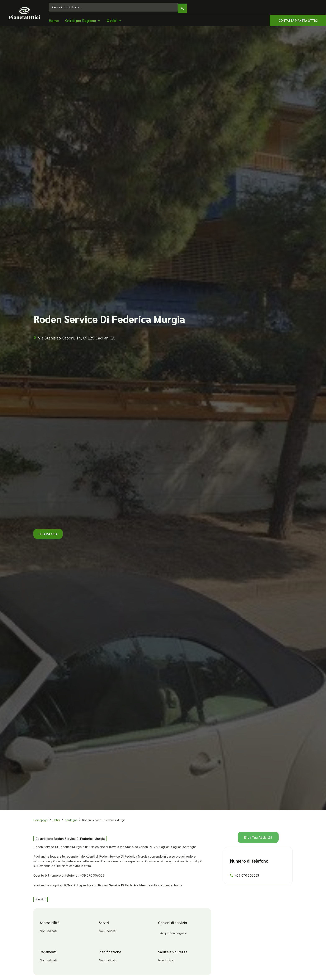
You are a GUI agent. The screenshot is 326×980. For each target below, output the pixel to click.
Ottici (56, 818)
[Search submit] (182, 6)
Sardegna (71, 818)
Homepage (41, 818)
